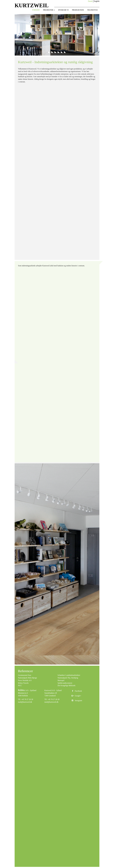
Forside (36, 10)
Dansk (90, 1)
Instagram (76, 701)
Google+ (76, 696)
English (97, 1)
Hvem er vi (63, 10)
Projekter (49, 10)
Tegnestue (92, 10)
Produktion (78, 10)
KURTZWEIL (32, 5)
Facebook (76, 691)
